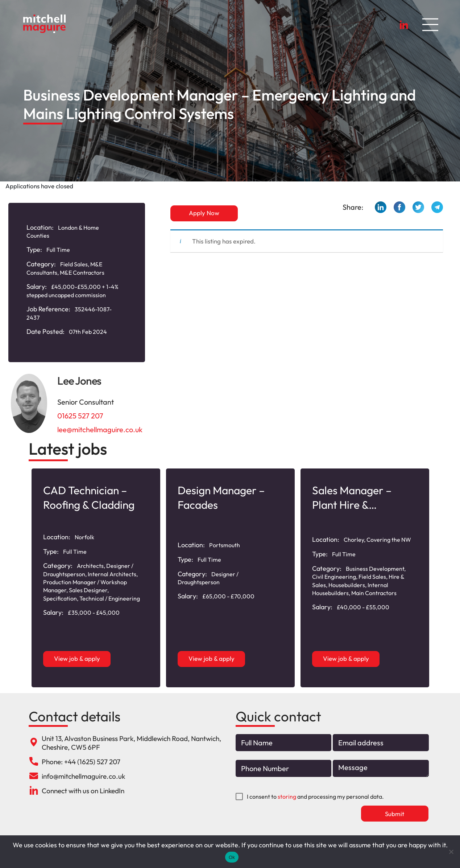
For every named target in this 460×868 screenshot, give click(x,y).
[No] (451, 852)
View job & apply (77, 658)
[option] (96, 578)
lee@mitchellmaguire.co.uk (100, 429)
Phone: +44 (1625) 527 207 (81, 762)
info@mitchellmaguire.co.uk (83, 776)
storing (287, 797)
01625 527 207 (80, 416)
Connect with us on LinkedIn (83, 791)
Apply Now (204, 213)
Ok (232, 857)
